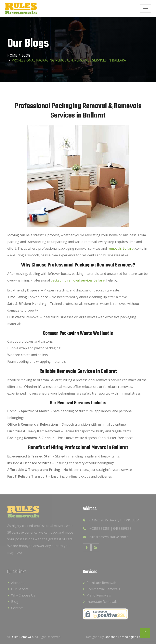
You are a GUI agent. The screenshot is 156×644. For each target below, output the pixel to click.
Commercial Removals (103, 589)
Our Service (20, 589)
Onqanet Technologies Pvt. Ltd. (127, 637)
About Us (18, 583)
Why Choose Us (23, 595)
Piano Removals (99, 595)
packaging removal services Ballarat (78, 280)
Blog (26, 55)
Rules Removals (22, 637)
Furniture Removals (102, 583)
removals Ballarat (121, 248)
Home (12, 55)
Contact (17, 608)
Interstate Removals (102, 602)
